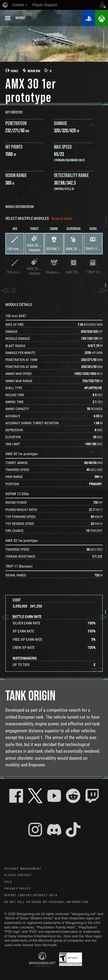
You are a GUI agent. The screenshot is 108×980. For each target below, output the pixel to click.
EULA (8, 882)
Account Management (23, 869)
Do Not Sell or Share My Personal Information (46, 902)
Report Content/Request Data (31, 895)
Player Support (18, 875)
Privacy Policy (18, 888)
